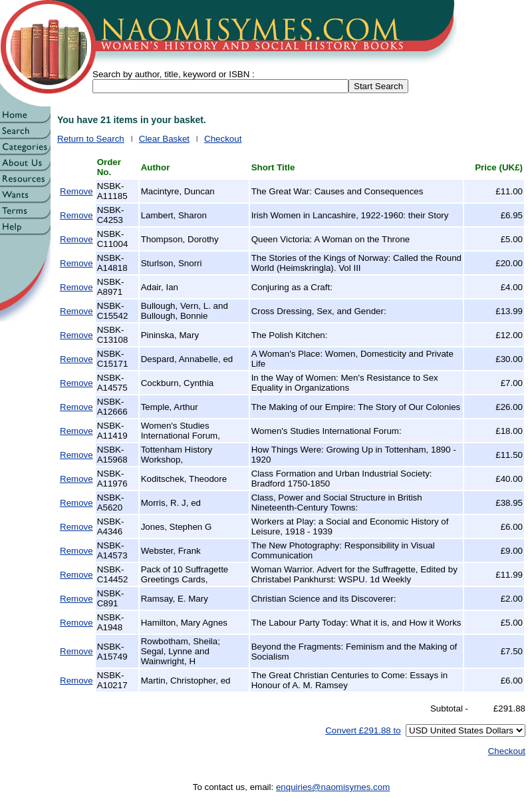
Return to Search (91, 139)
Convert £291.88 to (363, 730)
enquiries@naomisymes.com (333, 787)
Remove (76, 191)
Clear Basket (164, 139)
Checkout (223, 139)
